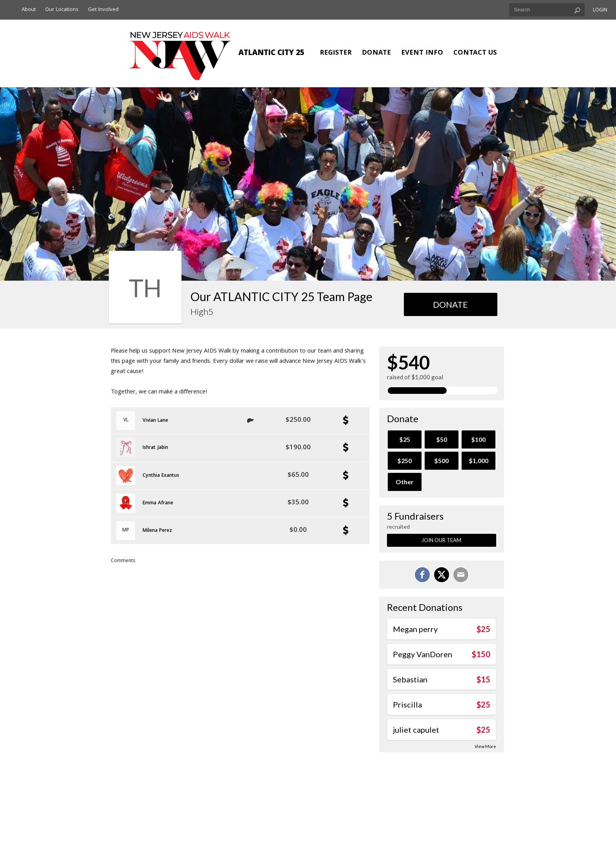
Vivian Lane (155, 421)
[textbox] (547, 10)
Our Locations (62, 10)
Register (336, 53)
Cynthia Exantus (161, 476)
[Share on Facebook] (422, 575)
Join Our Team (441, 540)
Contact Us (475, 53)
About (29, 10)
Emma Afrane (158, 504)
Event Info (422, 53)
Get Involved (103, 10)
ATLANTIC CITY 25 (271, 53)
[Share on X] (442, 575)
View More (485, 746)
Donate (376, 53)
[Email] (461, 575)
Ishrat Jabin (155, 448)
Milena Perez (157, 531)
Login (600, 10)
